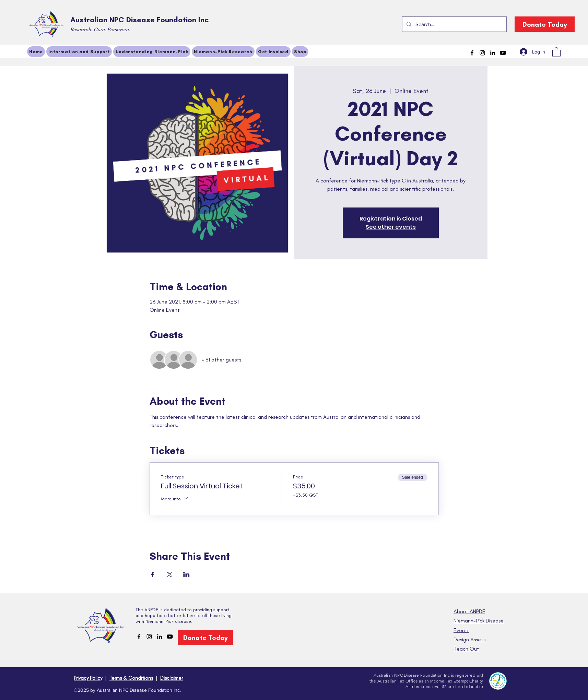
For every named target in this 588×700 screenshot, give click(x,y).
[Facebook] (472, 53)
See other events (391, 227)
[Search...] (454, 24)
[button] (556, 52)
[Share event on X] (170, 574)
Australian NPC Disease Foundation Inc (140, 20)
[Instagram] (482, 53)
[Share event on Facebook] (153, 574)
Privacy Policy (88, 678)
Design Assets (469, 639)
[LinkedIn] (493, 53)
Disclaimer (172, 678)
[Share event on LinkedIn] (186, 574)
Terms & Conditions (131, 678)
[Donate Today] (545, 24)
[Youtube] (503, 53)
